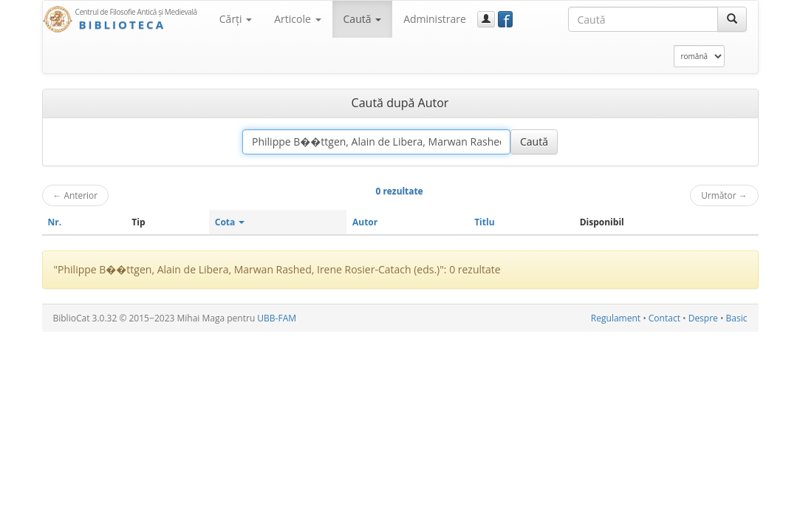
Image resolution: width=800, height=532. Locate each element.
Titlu (484, 222)
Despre (703, 318)
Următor (724, 195)
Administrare (435, 19)
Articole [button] (297, 19)
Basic (737, 318)
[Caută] (732, 19)
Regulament (616, 318)
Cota (230, 222)
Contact (664, 318)
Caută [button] (363, 19)
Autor (365, 222)
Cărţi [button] (236, 19)
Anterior (76, 195)
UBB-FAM (277, 318)
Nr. (55, 222)
